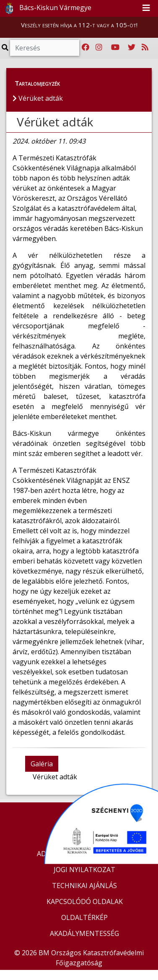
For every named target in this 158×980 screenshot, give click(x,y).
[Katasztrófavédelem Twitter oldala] (132, 47)
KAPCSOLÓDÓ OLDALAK (85, 901)
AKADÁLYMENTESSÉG (84, 933)
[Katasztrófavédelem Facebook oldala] (85, 47)
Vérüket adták (55, 122)
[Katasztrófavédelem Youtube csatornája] (115, 47)
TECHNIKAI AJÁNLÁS (84, 886)
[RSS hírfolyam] (145, 47)
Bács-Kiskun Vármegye (46, 8)
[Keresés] (45, 48)
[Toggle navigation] (146, 8)
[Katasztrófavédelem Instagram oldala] (99, 47)
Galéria (42, 764)
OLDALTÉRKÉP (84, 917)
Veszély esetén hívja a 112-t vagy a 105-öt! (79, 25)
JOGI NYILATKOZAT (84, 870)
